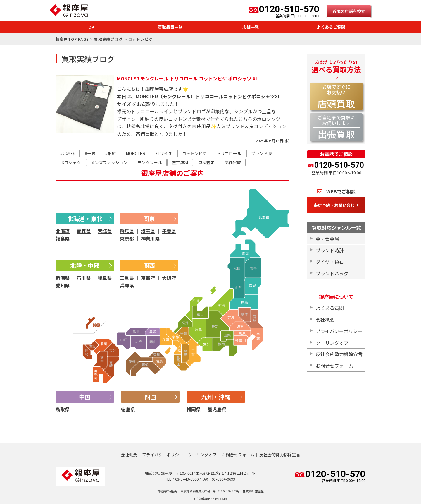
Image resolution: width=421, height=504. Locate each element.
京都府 (148, 278)
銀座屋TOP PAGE (72, 39)
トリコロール (229, 153)
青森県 (84, 231)
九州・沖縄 (216, 397)
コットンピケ (194, 153)
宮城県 (105, 231)
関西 (149, 265)
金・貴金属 (327, 239)
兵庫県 (127, 285)
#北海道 (68, 153)
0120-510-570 (284, 11)
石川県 (84, 278)
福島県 (63, 239)
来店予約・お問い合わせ (336, 205)
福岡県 (194, 409)
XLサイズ (164, 153)
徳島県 (128, 409)
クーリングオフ (332, 343)
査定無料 (180, 162)
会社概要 (325, 320)
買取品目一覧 (170, 27)
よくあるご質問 (331, 27)
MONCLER (136, 153)
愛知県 (63, 285)
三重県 (127, 278)
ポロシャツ (70, 162)
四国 (150, 397)
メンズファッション (109, 162)
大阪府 (169, 278)
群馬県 (127, 231)
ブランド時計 (330, 250)
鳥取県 (63, 409)
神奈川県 (150, 239)
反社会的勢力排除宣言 (339, 354)
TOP (90, 27)
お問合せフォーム (334, 366)
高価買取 (233, 162)
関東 (149, 218)
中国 (85, 397)
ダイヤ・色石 (330, 262)
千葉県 (169, 231)
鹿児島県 (217, 409)
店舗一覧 (251, 27)
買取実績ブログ (108, 39)
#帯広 (111, 153)
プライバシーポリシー (339, 331)
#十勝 (90, 153)
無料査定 (206, 162)
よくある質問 (330, 308)
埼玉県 (148, 231)
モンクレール (150, 162)
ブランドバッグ (332, 273)
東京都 (127, 239)
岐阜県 (105, 278)
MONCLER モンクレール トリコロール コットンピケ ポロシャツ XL (188, 78)
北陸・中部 (85, 265)
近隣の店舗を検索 (349, 11)
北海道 (63, 231)
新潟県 (63, 278)
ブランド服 (261, 153)
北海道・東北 (85, 218)
